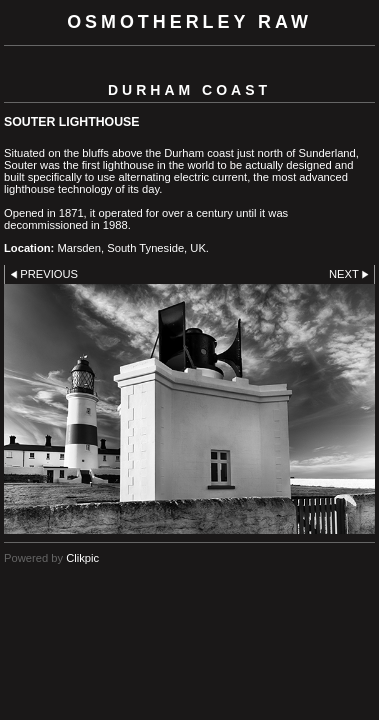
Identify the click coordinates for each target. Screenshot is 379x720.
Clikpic (82, 558)
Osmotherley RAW (189, 22)
